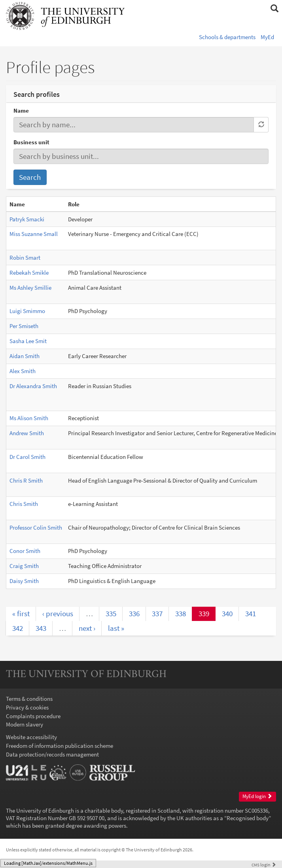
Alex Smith (23, 371)
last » (116, 628)
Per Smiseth (24, 326)
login (264, 865)
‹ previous (58, 613)
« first (21, 613)
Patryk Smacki (27, 219)
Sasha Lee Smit (28, 341)
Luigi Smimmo (27, 311)
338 (181, 613)
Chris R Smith (26, 480)
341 (251, 613)
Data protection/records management (52, 754)
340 (227, 613)
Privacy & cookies (27, 707)
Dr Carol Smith (27, 457)
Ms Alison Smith (29, 418)
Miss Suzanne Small (34, 234)
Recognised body (248, 818)
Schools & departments (227, 37)
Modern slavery (25, 724)
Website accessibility (31, 737)
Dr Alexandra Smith (33, 386)
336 (134, 613)
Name (21, 110)
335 (111, 613)
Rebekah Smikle (29, 273)
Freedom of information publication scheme (60, 746)
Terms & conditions (29, 699)
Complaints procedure (33, 716)
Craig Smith (24, 566)
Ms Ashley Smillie (30, 288)
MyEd (267, 37)
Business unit (31, 142)
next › (87, 628)
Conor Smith (25, 551)
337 (157, 613)
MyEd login (257, 796)
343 (41, 628)
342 (18, 628)
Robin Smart (25, 258)
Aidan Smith (25, 356)
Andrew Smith (27, 433)
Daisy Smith (24, 581)
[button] (274, 9)
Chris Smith (24, 504)
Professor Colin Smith (36, 527)
